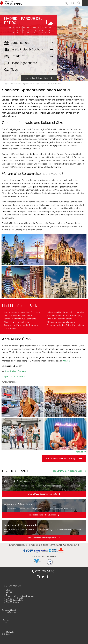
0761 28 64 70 (45, 571)
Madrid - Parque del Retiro (23, 21)
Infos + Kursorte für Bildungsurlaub (42, 538)
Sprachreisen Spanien (15, 371)
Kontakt (67, 361)
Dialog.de (6, 84)
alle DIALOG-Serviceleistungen (68, 471)
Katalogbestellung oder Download (42, 515)
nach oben (81, 452)
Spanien (36, 84)
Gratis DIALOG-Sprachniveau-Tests (42, 494)
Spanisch (27, 84)
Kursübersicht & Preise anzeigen (64, 459)
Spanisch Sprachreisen (15, 377)
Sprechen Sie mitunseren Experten (9, 611)
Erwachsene (16, 84)
